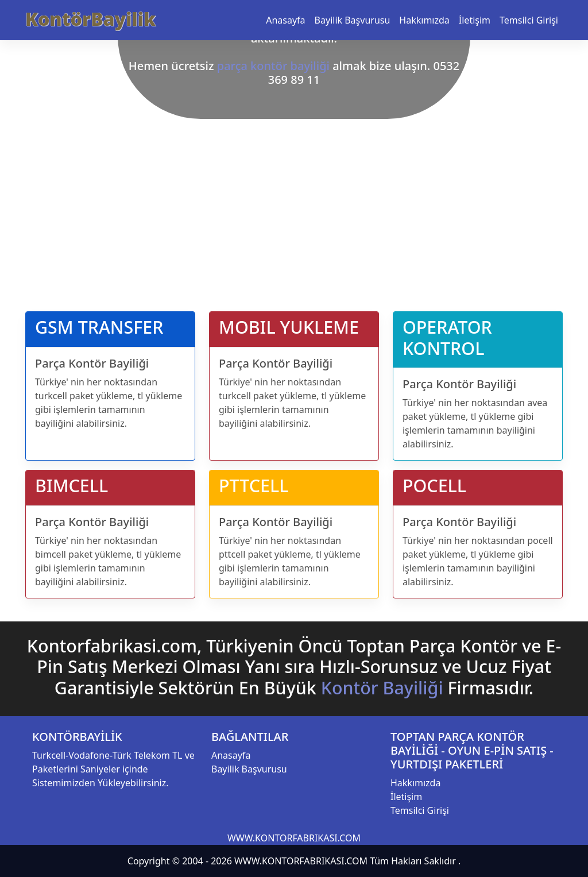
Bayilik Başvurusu (353, 20)
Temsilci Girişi (529, 20)
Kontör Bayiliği (382, 687)
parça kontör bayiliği (273, 66)
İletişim (475, 20)
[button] (44, 149)
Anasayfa (285, 20)
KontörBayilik (90, 19)
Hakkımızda (424, 20)
